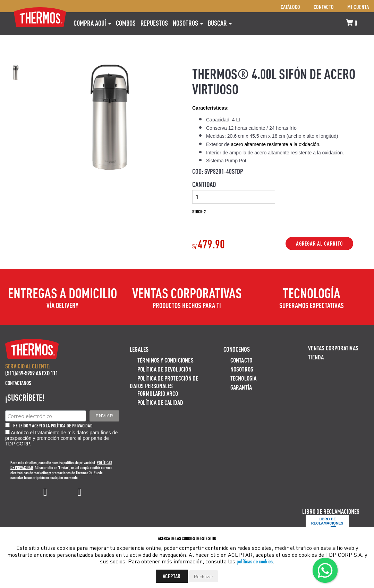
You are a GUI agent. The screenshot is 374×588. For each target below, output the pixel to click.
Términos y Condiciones (165, 360)
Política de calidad (160, 402)
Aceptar (172, 576)
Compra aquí (92, 23)
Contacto (324, 7)
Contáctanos (18, 383)
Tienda (316, 357)
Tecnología (244, 378)
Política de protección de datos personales (164, 382)
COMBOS (126, 23)
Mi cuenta (358, 7)
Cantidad (204, 184)
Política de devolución (164, 369)
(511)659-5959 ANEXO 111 (32, 373)
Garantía (241, 387)
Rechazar (204, 576)
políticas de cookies (255, 561)
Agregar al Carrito (320, 244)
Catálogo (290, 7)
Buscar (220, 23)
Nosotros (188, 23)
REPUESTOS (154, 23)
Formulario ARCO (158, 393)
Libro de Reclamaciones (331, 511)
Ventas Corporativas (333, 348)
